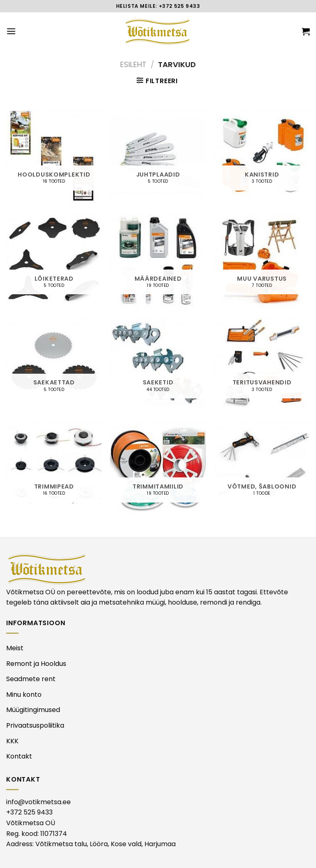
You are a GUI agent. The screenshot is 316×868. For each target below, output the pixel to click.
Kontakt (19, 756)
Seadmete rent (31, 679)
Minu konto (24, 695)
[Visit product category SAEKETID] (158, 365)
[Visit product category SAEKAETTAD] (54, 365)
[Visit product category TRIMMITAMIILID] (158, 469)
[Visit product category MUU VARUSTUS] (262, 261)
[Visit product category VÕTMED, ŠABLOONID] (262, 469)
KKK (12, 741)
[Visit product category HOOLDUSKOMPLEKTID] (54, 157)
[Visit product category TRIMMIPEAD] (54, 469)
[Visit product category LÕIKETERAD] (54, 261)
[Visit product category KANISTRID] (262, 157)
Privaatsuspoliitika (35, 725)
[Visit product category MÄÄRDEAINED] (158, 261)
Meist (15, 648)
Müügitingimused (33, 710)
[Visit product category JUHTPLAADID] (158, 157)
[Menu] (11, 31)
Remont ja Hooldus (36, 664)
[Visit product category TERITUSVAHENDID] (262, 365)
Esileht (133, 64)
